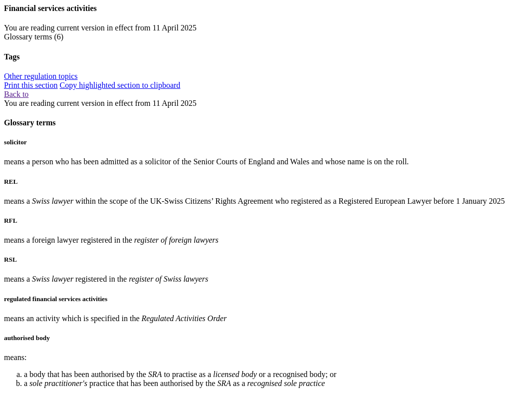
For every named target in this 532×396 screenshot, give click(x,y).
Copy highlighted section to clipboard (120, 85)
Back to (16, 94)
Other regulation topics (41, 76)
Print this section (31, 85)
